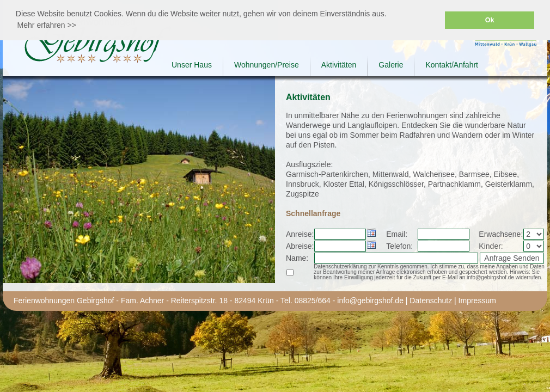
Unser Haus (192, 65)
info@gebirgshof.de (370, 301)
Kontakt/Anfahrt (452, 65)
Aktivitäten (339, 65)
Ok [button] (490, 20)
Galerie (391, 65)
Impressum (477, 301)
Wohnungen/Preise (267, 65)
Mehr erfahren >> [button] (47, 25)
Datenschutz (431, 301)
